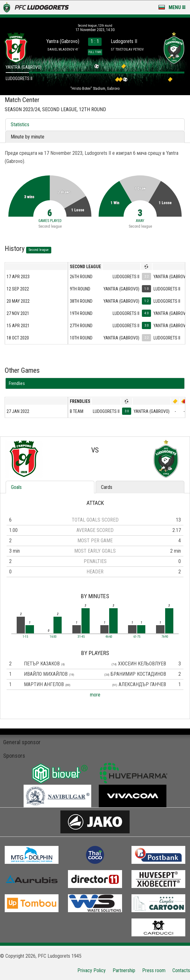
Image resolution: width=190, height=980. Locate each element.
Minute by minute (28, 137)
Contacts (181, 970)
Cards (107, 487)
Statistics (20, 125)
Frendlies (17, 383)
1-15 (25, 637)
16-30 (53, 637)
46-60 (109, 637)
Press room (154, 970)
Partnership (124, 970)
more (95, 695)
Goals (16, 487)
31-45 (81, 637)
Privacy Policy (92, 970)
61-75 (137, 637)
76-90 (165, 637)
